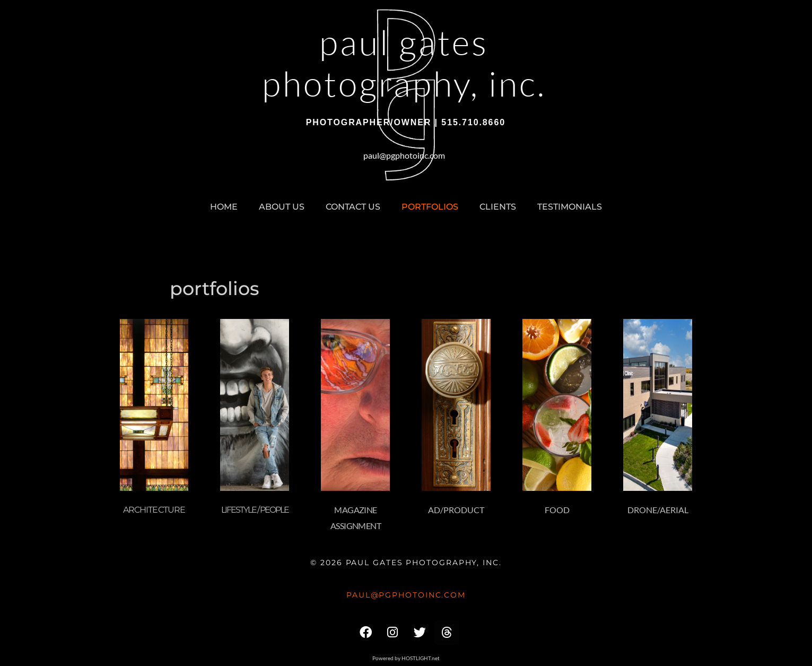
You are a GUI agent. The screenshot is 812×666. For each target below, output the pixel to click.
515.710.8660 (473, 122)
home (224, 207)
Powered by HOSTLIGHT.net (406, 658)
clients (498, 207)
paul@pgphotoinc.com (404, 155)
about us (282, 207)
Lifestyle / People (255, 510)
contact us (353, 207)
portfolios (430, 207)
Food (557, 510)
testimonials (570, 207)
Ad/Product (456, 510)
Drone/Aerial (658, 510)
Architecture (154, 510)
